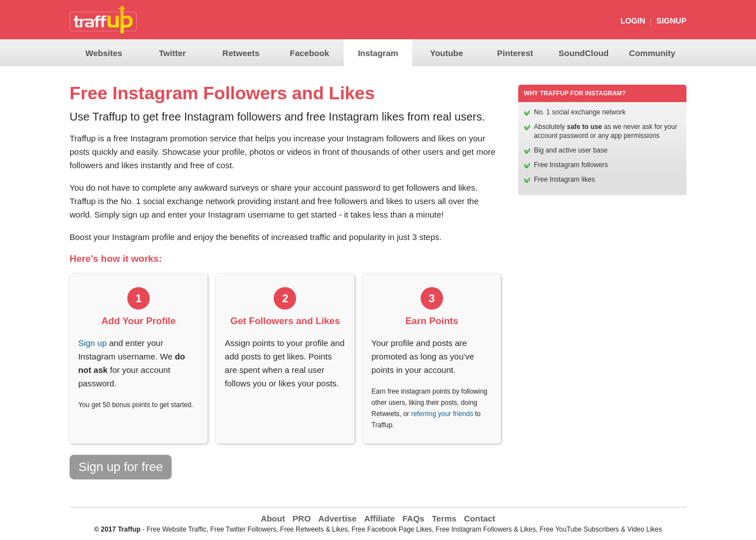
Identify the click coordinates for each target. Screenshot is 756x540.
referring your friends (442, 414)
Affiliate (379, 518)
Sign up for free (121, 467)
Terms (444, 518)
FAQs (413, 518)
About (273, 518)
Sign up (92, 343)
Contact (480, 518)
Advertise (337, 518)
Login (633, 21)
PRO (302, 518)
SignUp (671, 21)
